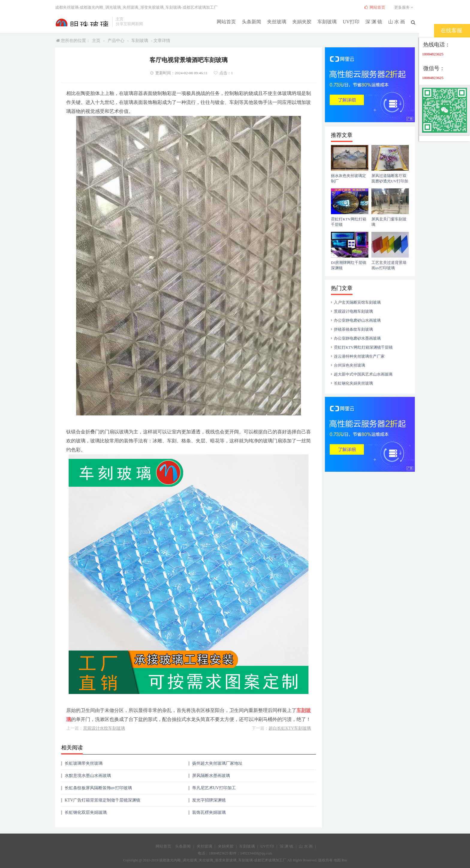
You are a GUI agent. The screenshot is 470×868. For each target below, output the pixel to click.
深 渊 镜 (374, 21)
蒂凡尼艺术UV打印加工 (214, 788)
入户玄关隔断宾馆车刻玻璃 (357, 302)
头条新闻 (252, 21)
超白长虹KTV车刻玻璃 (290, 728)
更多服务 (405, 7)
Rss (344, 860)
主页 (96, 41)
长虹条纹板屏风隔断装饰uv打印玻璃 (98, 788)
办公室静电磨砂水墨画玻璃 (357, 338)
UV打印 (351, 21)
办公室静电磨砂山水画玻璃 (357, 320)
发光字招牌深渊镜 (209, 800)
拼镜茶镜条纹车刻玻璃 (353, 329)
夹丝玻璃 (277, 21)
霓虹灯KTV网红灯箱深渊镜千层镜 (363, 347)
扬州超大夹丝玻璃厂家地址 (217, 763)
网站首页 (227, 21)
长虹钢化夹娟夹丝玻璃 (353, 383)
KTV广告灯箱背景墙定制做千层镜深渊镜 (103, 800)
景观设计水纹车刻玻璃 (104, 728)
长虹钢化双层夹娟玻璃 (86, 812)
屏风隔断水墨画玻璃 (211, 776)
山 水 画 (397, 21)
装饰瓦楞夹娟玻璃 (209, 812)
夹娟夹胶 (302, 21)
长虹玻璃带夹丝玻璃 (84, 763)
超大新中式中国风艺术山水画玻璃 (363, 374)
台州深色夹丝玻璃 (350, 365)
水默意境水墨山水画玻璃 (88, 776)
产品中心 (116, 41)
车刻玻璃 (327, 21)
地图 (337, 860)
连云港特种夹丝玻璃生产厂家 (359, 356)
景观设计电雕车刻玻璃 (353, 311)
